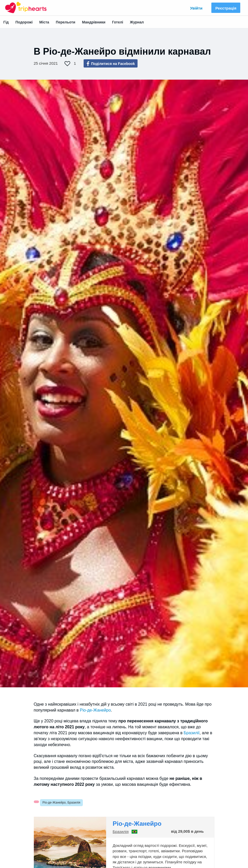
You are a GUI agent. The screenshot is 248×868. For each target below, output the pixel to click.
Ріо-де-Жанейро (95, 710)
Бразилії (192, 733)
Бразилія (121, 832)
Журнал (137, 22)
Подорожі (24, 22)
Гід (6, 22)
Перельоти (65, 22)
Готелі (118, 22)
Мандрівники (94, 22)
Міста (44, 22)
